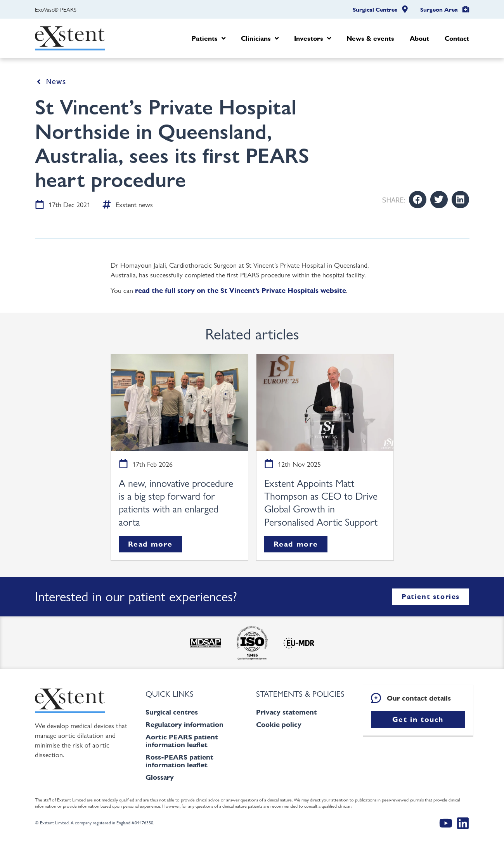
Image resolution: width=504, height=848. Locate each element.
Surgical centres (172, 712)
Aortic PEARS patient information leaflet (182, 741)
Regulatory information (184, 724)
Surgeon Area (439, 10)
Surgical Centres (375, 10)
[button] (418, 200)
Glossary (160, 777)
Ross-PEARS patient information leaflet (179, 761)
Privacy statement (287, 712)
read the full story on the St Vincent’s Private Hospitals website (241, 290)
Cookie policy (279, 724)
